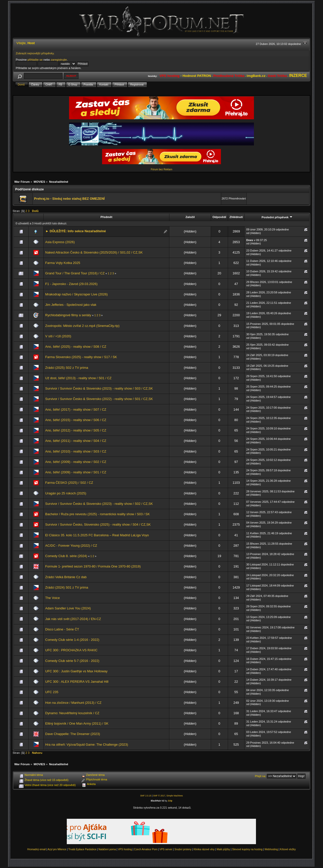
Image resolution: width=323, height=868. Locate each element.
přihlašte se (35, 60)
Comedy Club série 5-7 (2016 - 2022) (72, 661)
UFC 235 (52, 692)
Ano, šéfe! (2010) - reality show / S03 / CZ (76, 451)
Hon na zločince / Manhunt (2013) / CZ (73, 703)
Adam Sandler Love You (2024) (68, 608)
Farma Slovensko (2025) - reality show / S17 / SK (81, 357)
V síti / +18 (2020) (58, 336)
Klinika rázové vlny (204, 849)
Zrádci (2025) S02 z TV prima (67, 368)
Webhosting (271, 849)
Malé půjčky (223, 849)
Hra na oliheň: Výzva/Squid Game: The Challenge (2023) (87, 745)
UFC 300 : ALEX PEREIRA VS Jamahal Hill (77, 682)
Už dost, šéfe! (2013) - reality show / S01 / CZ (78, 378)
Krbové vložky (288, 849)
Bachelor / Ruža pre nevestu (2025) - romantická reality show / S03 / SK (98, 514)
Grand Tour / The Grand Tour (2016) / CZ (75, 273)
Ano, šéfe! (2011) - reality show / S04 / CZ (76, 441)
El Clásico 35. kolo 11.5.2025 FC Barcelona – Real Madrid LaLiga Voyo (97, 535)
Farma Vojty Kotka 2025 (63, 263)
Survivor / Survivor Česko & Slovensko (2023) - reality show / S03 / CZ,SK (99, 388)
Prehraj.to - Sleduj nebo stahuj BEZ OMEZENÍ (69, 199)
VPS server (166, 849)
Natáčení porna (107, 849)
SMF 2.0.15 (146, 796)
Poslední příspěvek (277, 217)
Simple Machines (175, 796)
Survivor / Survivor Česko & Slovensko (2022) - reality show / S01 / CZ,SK (99, 399)
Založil (190, 217)
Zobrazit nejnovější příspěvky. (35, 53)
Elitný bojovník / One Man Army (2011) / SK (77, 723)
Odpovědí (219, 217)
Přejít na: (261, 776)
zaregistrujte (59, 60)
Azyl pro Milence (57, 849)
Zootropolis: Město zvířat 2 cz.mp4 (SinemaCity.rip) (82, 326)
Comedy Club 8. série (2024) (66, 556)
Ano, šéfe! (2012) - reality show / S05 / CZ (76, 430)
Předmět (107, 217)
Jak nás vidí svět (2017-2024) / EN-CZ (73, 619)
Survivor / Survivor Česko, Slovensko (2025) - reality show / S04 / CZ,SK (98, 524)
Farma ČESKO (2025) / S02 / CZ (69, 483)
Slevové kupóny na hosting (247, 849)
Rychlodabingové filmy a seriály (68, 315)
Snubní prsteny (183, 849)
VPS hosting (125, 849)
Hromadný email (36, 849)
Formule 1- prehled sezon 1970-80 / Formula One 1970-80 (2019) (93, 566)
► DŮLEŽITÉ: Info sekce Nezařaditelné (76, 231)
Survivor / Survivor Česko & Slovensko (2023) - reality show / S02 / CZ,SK (99, 504)
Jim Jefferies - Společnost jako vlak (71, 305)
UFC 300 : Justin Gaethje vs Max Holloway (76, 671)
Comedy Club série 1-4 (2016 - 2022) (72, 640)
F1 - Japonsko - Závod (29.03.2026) (71, 284)
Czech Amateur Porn (146, 849)
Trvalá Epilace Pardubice (82, 849)
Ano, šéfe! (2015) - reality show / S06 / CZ (76, 420)
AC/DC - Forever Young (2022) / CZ (71, 546)
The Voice (52, 598)
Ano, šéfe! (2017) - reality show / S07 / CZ (76, 410)
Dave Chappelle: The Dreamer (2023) (73, 734)
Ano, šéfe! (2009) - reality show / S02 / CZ (76, 462)
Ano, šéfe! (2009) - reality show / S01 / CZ (76, 472)
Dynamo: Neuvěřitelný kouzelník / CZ (72, 713)
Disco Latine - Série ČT (62, 629)
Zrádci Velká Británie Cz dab (66, 577)
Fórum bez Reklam (162, 169)
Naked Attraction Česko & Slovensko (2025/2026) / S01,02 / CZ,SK (94, 252)
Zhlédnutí (236, 217)
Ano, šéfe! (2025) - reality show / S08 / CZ (76, 347)
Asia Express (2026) (60, 242)
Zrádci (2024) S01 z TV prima (67, 587)
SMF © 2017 (159, 796)
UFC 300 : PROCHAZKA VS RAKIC (71, 650)
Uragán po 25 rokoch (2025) (66, 493)
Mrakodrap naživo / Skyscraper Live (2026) (76, 294)
